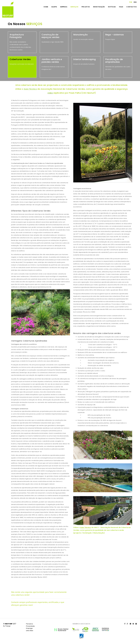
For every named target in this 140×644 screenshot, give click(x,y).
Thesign (8, 626)
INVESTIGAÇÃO (99, 7)
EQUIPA (54, 7)
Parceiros (29, 624)
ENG (135, 2)
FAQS (121, 7)
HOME (46, 7)
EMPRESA (64, 7)
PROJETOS (86, 7)
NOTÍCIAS (112, 7)
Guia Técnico (86, 527)
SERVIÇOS (74, 7)
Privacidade (30, 626)
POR (131, 2)
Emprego (29, 628)
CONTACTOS (131, 7)
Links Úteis (30, 631)
